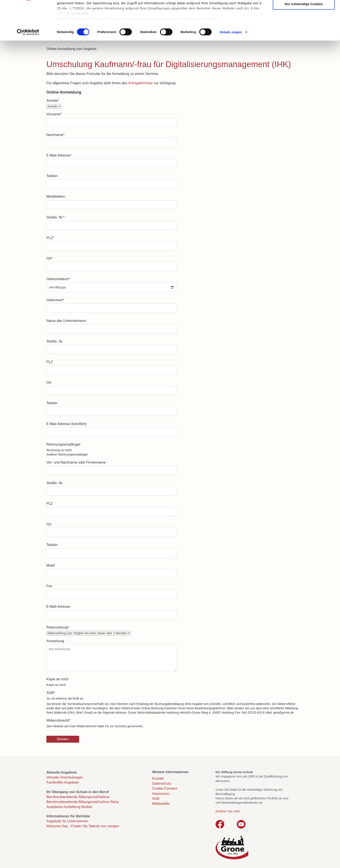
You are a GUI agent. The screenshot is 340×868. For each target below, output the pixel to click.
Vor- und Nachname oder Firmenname (76, 462)
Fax (49, 586)
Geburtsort (55, 300)
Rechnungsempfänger (63, 444)
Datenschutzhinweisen (146, 52)
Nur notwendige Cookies (304, 37)
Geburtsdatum (58, 279)
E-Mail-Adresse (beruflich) (66, 424)
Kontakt (158, 778)
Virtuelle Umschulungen (65, 777)
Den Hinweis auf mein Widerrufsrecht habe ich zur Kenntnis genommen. (95, 726)
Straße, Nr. (56, 217)
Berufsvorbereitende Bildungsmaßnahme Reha (83, 802)
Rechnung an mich (59, 450)
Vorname (54, 114)
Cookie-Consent (165, 788)
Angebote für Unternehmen (67, 821)
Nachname (56, 135)
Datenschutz (162, 783)
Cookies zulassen (304, 11)
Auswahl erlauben (304, 24)
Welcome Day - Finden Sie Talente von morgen (83, 826)
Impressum (193, 52)
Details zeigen (231, 66)
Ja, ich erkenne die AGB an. (65, 698)
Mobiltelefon (56, 196)
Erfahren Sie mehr (228, 811)
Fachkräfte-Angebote (63, 782)
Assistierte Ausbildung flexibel (69, 807)
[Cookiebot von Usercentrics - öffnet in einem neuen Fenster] (28, 66)
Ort (49, 258)
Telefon (52, 176)
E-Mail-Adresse (59, 155)
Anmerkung (55, 641)
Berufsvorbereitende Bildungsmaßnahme (78, 797)
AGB (51, 693)
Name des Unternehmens (66, 321)
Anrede (53, 101)
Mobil (51, 565)
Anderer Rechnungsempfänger (67, 454)
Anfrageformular (140, 83)
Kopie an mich (57, 679)
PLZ (50, 238)
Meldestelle (161, 804)
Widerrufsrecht (58, 720)
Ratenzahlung (58, 627)
